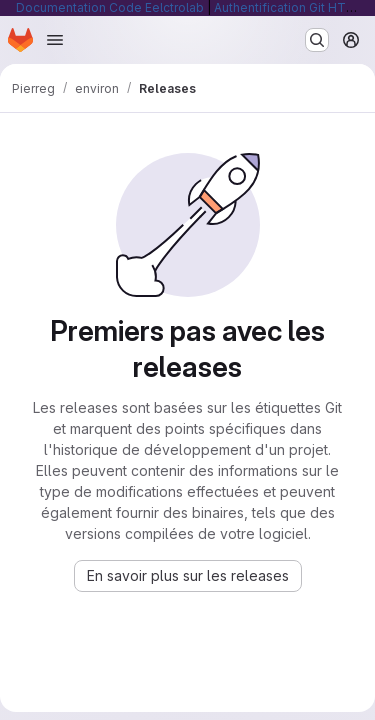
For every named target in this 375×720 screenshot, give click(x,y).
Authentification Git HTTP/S (294, 7)
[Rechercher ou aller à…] (317, 40)
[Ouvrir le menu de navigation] (55, 40)
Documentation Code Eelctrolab (110, 7)
